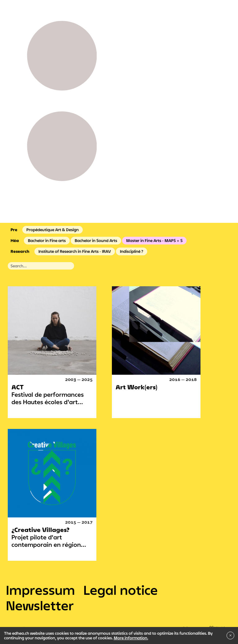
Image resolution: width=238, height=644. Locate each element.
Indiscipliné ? (132, 251)
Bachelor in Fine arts (47, 240)
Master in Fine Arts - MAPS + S (154, 240)
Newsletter (40, 605)
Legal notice (121, 590)
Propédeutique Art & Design (53, 230)
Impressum (40, 590)
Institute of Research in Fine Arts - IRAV (75, 251)
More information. (131, 638)
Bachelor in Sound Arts (96, 240)
